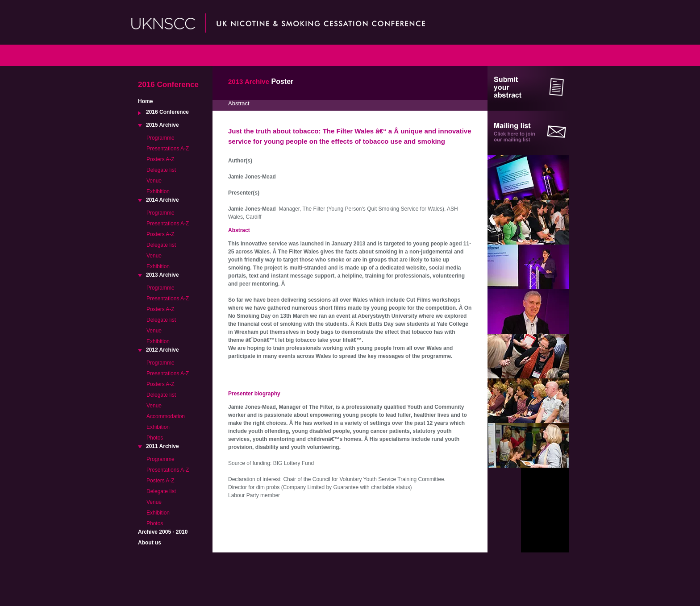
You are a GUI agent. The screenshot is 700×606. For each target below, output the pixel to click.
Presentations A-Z (168, 149)
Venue (154, 181)
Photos (155, 438)
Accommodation (166, 416)
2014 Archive (162, 200)
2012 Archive (162, 350)
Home (145, 101)
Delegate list (161, 170)
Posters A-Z (160, 159)
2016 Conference (167, 112)
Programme (160, 138)
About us (150, 543)
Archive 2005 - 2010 (163, 532)
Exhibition (158, 191)
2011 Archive (162, 446)
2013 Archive (162, 275)
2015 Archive (162, 125)
